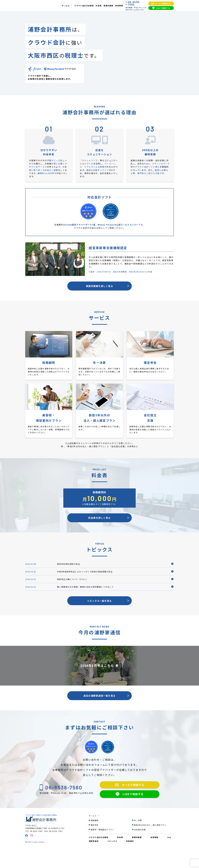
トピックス (112, 859)
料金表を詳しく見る (99, 524)
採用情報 (119, 6)
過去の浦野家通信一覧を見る (100, 712)
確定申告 (95, 843)
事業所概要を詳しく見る (99, 288)
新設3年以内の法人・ (150, 843)
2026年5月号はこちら (97, 680)
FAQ (169, 855)
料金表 (99, 6)
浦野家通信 (94, 859)
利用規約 (130, 859)
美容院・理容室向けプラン (102, 847)
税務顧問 (95, 838)
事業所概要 (108, 6)
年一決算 (138, 838)
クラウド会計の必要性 (84, 6)
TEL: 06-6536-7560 (35, 849)
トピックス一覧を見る (99, 614)
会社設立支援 (140, 847)
